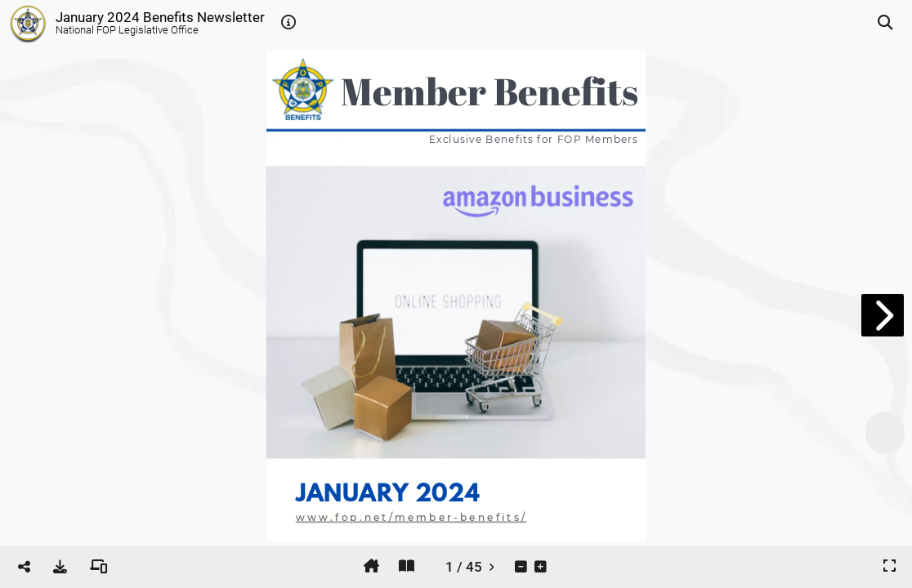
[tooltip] (288, 23)
